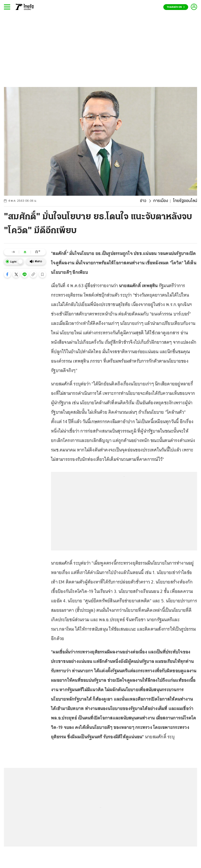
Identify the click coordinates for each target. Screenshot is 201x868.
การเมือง (161, 201)
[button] (7, 274)
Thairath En (176, 7)
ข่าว (143, 201)
